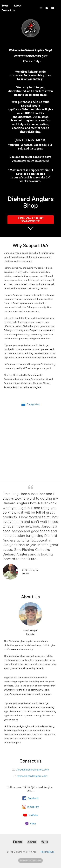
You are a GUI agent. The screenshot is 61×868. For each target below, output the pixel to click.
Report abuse (48, 852)
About (18, 6)
